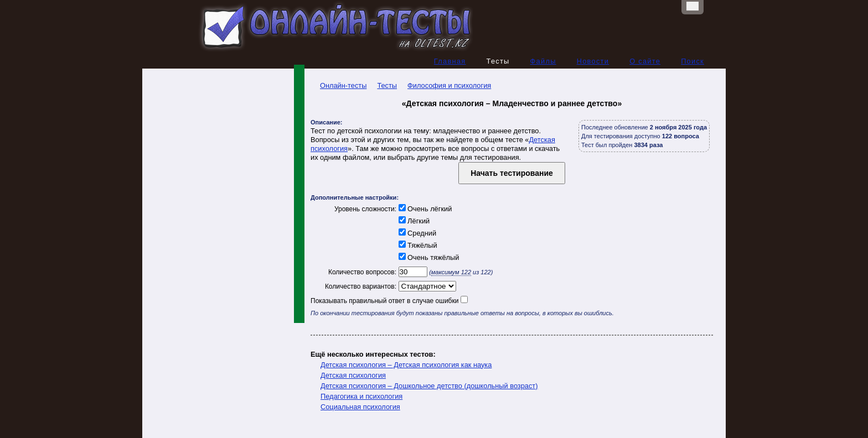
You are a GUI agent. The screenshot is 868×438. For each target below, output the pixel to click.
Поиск (693, 61)
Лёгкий (413, 221)
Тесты (387, 85)
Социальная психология (360, 407)
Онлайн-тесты (339, 85)
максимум (451, 272)
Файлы (543, 61)
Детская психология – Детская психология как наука (406, 365)
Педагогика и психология (361, 396)
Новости (593, 61)
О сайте (645, 61)
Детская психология (353, 375)
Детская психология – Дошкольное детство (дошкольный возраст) (429, 386)
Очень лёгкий (424, 209)
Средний (416, 233)
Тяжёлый (417, 245)
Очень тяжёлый (428, 257)
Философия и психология (449, 85)
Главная (450, 61)
